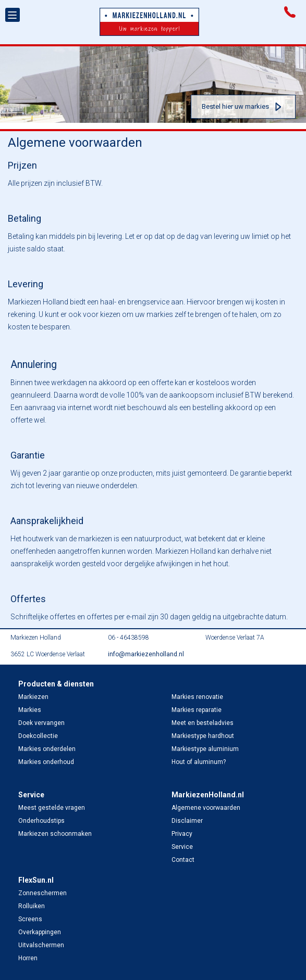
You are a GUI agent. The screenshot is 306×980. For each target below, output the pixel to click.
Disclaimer (187, 821)
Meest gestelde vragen (52, 808)
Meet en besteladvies (203, 723)
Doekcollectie (38, 736)
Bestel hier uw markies (235, 106)
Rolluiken (32, 906)
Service (182, 847)
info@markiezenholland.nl (146, 654)
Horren (28, 958)
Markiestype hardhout (203, 736)
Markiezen (33, 697)
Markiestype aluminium (205, 749)
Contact (183, 860)
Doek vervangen (41, 723)
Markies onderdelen (47, 749)
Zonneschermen (42, 893)
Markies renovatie (197, 697)
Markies (30, 710)
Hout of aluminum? (199, 762)
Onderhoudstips (41, 821)
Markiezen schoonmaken (55, 834)
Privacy (182, 834)
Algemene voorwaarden (206, 808)
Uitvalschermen (41, 945)
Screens (30, 919)
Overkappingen (40, 932)
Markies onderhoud (46, 762)
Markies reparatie (197, 710)
